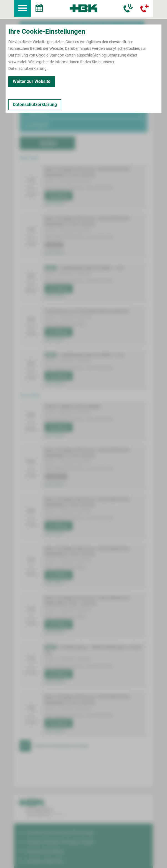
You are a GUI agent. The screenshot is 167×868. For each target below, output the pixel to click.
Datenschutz (61, 858)
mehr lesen (55, 185)
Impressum (37, 858)
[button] (83, 70)
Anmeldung (58, 177)
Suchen (48, 124)
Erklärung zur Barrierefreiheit (100, 858)
